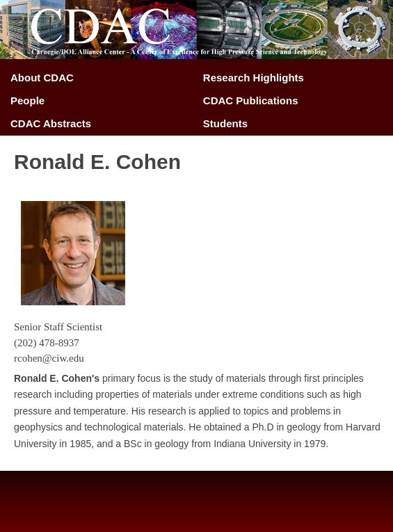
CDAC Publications (251, 100)
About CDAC (42, 78)
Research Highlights (254, 78)
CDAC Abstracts (51, 123)
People (27, 100)
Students (225, 123)
